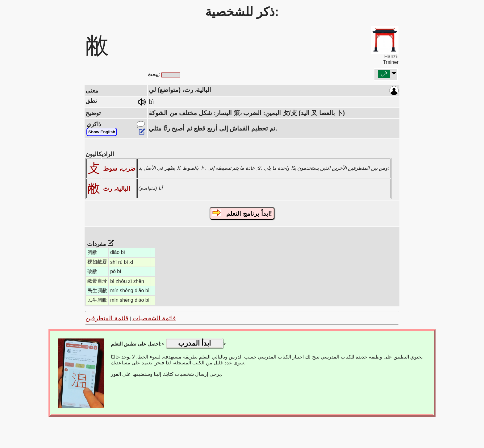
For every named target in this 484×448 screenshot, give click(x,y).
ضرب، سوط (119, 168)
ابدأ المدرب (194, 343)
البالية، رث (117, 189)
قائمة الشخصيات (154, 318)
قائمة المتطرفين (107, 318)
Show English (102, 132)
